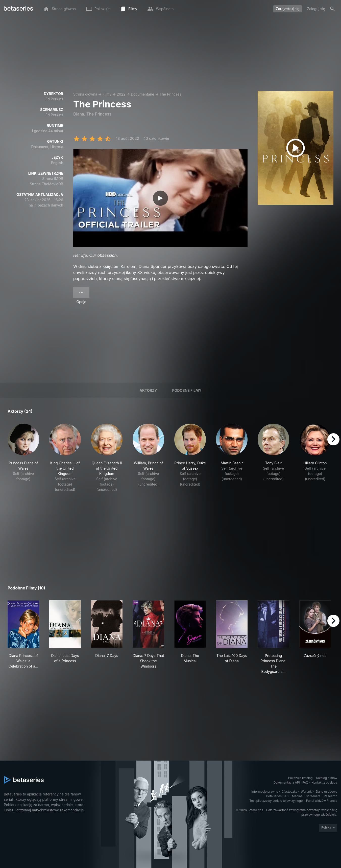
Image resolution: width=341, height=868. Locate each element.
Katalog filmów (327, 778)
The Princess (170, 94)
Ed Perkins (54, 99)
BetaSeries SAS (277, 796)
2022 (121, 94)
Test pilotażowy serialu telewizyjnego (276, 801)
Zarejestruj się (288, 9)
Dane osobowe (326, 792)
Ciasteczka (289, 792)
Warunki (307, 792)
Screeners (313, 796)
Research (331, 796)
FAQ (305, 782)
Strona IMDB (53, 179)
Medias (297, 796)
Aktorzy (148, 390)
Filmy (107, 94)
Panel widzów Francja (322, 801)
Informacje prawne (265, 792)
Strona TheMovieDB (46, 184)
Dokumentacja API (287, 782)
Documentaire (143, 94)
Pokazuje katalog (300, 778)
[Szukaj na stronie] (332, 9)
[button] (23, 458)
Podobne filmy (187, 390)
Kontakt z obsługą (324, 782)
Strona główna (85, 94)
